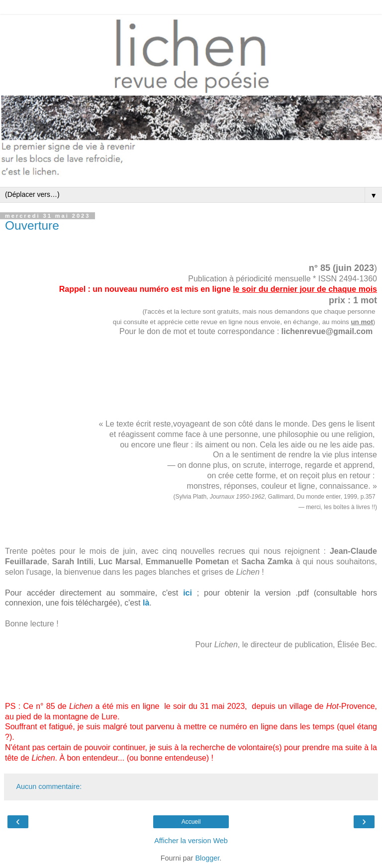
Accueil (191, 822)
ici (188, 593)
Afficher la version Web (191, 841)
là (146, 603)
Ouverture (32, 225)
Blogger (207, 858)
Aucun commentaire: (49, 786)
